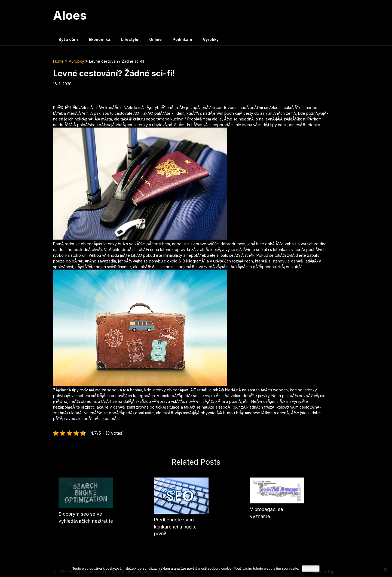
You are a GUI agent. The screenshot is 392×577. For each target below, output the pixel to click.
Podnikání (182, 39)
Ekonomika (99, 39)
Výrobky (211, 39)
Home (58, 61)
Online (155, 39)
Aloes (70, 15)
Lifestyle (130, 39)
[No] (385, 569)
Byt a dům (68, 39)
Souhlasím (311, 568)
